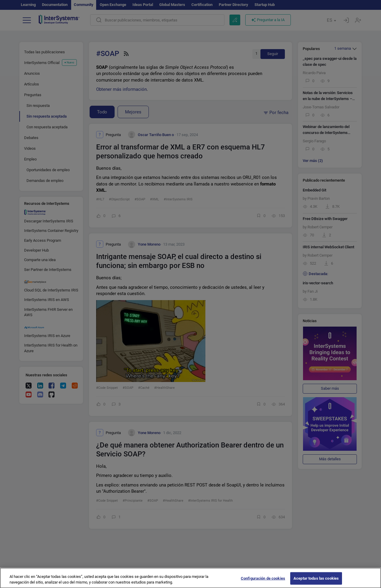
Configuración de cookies (263, 582)
